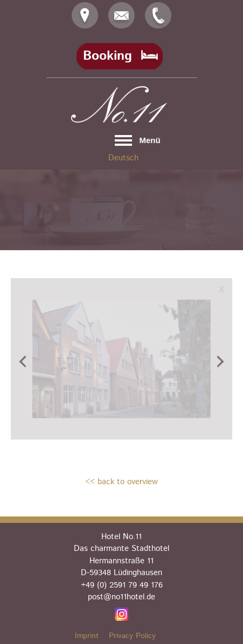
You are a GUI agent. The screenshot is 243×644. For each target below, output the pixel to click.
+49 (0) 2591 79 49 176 (122, 585)
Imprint (87, 636)
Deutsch (123, 158)
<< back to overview (121, 482)
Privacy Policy (132, 636)
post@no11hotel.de (121, 597)
